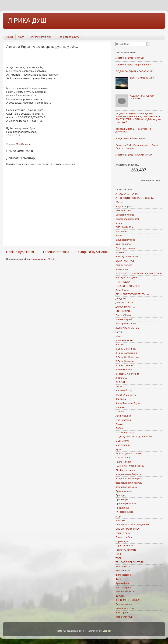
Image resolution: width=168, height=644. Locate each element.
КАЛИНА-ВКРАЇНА (126, 395)
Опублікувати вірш (41, 37)
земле (119, 386)
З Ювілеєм (121, 378)
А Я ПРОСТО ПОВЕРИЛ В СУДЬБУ (135, 198)
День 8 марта (123, 290)
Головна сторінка (56, 252)
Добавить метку (124, 303)
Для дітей (121, 298)
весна (119, 223)
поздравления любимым (129, 483)
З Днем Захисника (125, 349)
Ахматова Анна (124, 211)
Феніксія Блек (123, 571)
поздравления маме (126, 487)
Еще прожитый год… (127, 324)
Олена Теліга (123, 458)
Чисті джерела (123, 587)
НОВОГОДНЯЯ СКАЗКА (129, 453)
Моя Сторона (23, 144)
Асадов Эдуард (124, 206)
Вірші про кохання (125, 248)
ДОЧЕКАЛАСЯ (124, 311)
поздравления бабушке (128, 474)
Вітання (120, 252)
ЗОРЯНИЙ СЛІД (124, 391)
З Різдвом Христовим (127, 374)
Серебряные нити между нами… (133, 525)
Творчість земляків (126, 550)
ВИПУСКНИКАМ (124, 227)
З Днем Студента (125, 361)
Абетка (119, 202)
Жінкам (120, 345)
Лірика (119, 424)
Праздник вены (124, 491)
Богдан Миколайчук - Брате (130, 138)
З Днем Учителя (124, 365)
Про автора (122, 499)
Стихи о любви (124, 537)
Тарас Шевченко (125, 546)
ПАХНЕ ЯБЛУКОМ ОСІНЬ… (131, 466)
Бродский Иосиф (125, 215)
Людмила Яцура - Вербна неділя (133, 65)
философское (123, 575)
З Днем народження (126, 353)
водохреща (122, 269)
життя (119, 332)
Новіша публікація (20, 252)
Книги (9, 37)
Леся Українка (123, 416)
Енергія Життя (123, 315)
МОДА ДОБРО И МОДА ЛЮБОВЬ (134, 437)
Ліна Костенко (123, 420)
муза (118, 449)
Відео (119, 236)
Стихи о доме (123, 533)
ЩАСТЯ (120, 596)
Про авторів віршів (126, 504)
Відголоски (121, 231)
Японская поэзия (125, 608)
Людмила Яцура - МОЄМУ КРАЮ (134, 155)
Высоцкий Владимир (127, 278)
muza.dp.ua (122, 613)
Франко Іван (122, 583)
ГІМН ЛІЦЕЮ (123, 282)
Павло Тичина (123, 462)
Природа (120, 495)
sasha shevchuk (124, 617)
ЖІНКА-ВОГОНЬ (124, 340)
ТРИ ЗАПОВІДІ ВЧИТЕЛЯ (129, 562)
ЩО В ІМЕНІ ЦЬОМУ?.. (128, 600)
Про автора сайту (68, 37)
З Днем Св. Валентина (128, 357)
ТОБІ (118, 554)
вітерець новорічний (127, 257)
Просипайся (122, 508)
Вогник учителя (124, 265)
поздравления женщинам (129, 479)
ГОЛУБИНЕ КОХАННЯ (128, 286)
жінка (118, 336)
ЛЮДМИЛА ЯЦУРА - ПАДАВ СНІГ (134, 71)
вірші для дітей (124, 244)
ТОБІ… (119, 558)
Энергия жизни (124, 604)
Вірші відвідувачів (125, 240)
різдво (119, 516)
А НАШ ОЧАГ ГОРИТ (127, 194)
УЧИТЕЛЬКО (122, 566)
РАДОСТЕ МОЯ (124, 512)
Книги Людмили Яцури (128, 403)
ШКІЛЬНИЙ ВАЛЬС (126, 592)
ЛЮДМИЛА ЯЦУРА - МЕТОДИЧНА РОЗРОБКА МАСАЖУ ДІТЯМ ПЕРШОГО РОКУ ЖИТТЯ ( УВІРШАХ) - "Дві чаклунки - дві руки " (138, 118)
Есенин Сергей (124, 319)
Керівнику (121, 399)
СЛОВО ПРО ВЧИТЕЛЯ (128, 529)
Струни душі (122, 541)
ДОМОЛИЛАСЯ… (125, 307)
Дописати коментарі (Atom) (39, 259)
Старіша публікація (93, 252)
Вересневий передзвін (128, 219)
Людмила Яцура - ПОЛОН (130, 58)
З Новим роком (124, 370)
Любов (119, 428)
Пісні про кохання (125, 470)
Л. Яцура (120, 412)
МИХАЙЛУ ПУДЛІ (125, 432)
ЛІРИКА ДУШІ (28, 21)
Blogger (107, 631)
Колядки (120, 407)
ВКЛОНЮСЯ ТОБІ (125, 261)
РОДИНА (120, 520)
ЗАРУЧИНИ (122, 382)
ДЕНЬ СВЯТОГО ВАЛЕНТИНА (132, 294)
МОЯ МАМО (122, 441)
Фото (21, 37)
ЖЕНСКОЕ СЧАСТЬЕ (127, 328)
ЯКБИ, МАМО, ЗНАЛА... (143, 78)
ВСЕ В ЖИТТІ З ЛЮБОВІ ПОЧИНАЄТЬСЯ (139, 273)
